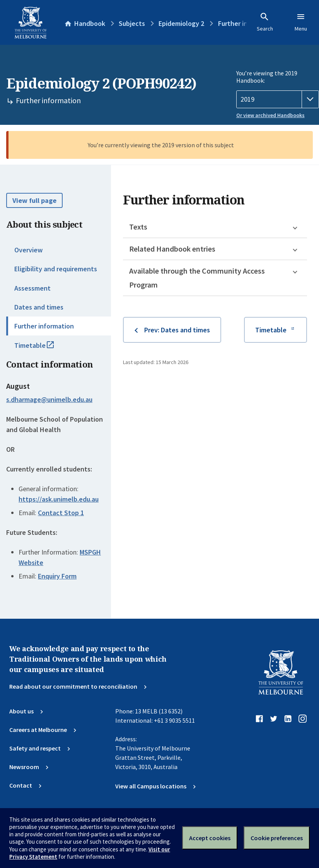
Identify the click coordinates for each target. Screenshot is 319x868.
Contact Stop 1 (61, 513)
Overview (28, 250)
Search (265, 22)
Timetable (43, 349)
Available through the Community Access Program (197, 278)
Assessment (32, 288)
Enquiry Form (57, 576)
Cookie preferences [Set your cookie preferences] (277, 838)
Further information (44, 326)
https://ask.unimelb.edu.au (59, 499)
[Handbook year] (278, 99)
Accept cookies (210, 838)
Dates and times (39, 307)
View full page (34, 200)
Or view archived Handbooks (270, 115)
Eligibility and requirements (56, 269)
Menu (301, 22)
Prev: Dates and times (177, 330)
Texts (138, 227)
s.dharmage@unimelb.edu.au (49, 400)
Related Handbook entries (172, 249)
